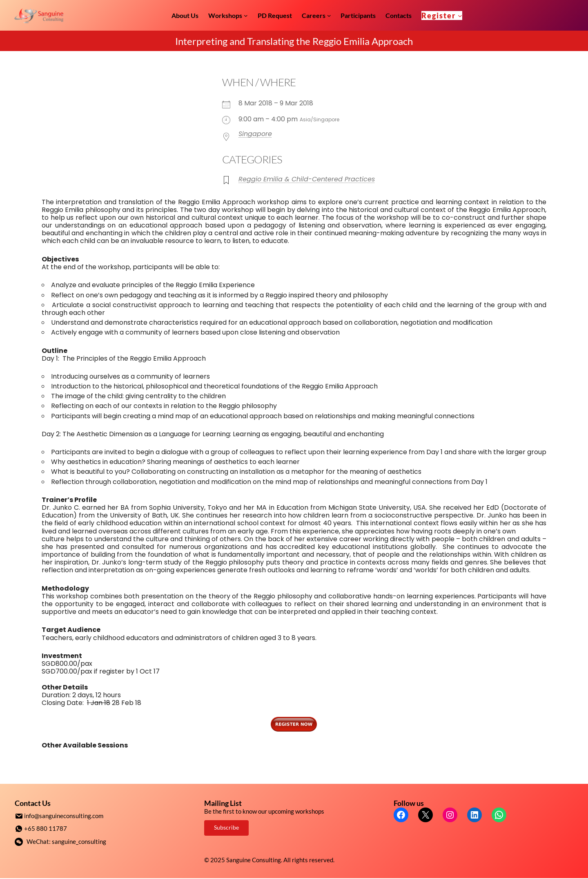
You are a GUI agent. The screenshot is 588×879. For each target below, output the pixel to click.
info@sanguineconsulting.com (64, 816)
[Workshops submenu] (246, 16)
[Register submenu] (460, 15)
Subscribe (226, 827)
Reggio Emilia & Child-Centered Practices (307, 179)
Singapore (255, 134)
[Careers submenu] (329, 16)
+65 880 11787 (46, 828)
